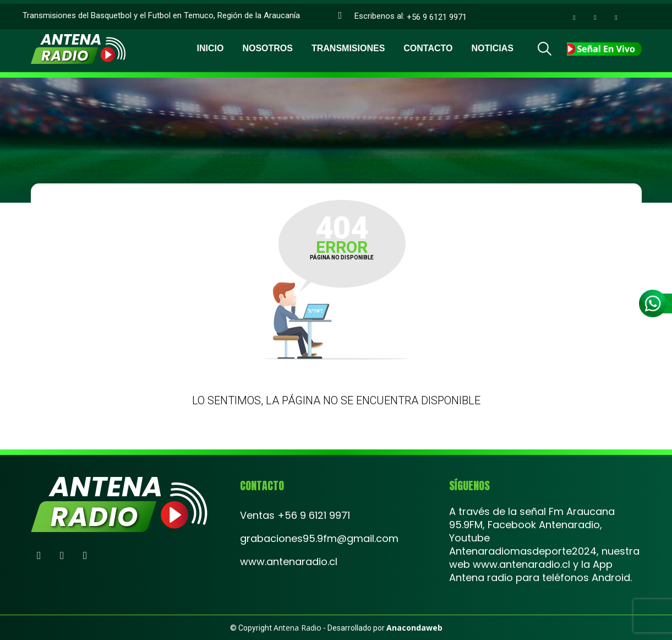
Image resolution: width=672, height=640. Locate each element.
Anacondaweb (414, 628)
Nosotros (267, 44)
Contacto (428, 44)
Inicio (211, 44)
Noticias (492, 44)
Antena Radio (297, 628)
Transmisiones (348, 44)
